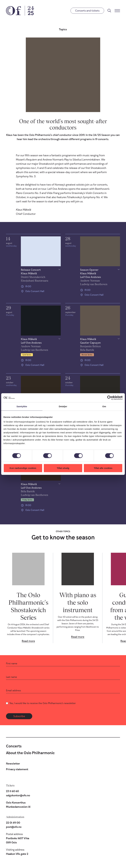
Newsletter (13, 764)
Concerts (14, 746)
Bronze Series (87, 355)
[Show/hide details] (41, 275)
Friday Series (27, 500)
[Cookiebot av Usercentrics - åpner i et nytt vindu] (109, 398)
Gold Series (27, 355)
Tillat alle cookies (103, 468)
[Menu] (117, 11)
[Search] (109, 11)
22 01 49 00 (13, 823)
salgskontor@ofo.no (18, 795)
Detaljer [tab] (63, 406)
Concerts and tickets (87, 11)
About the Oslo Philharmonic (30, 753)
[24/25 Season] (29, 11)
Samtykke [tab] (22, 406)
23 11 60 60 (12, 791)
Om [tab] (104, 406)
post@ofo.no (14, 827)
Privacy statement (17, 769)
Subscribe (19, 716)
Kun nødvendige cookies (23, 468)
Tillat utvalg (63, 468)
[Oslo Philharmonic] (13, 11)
